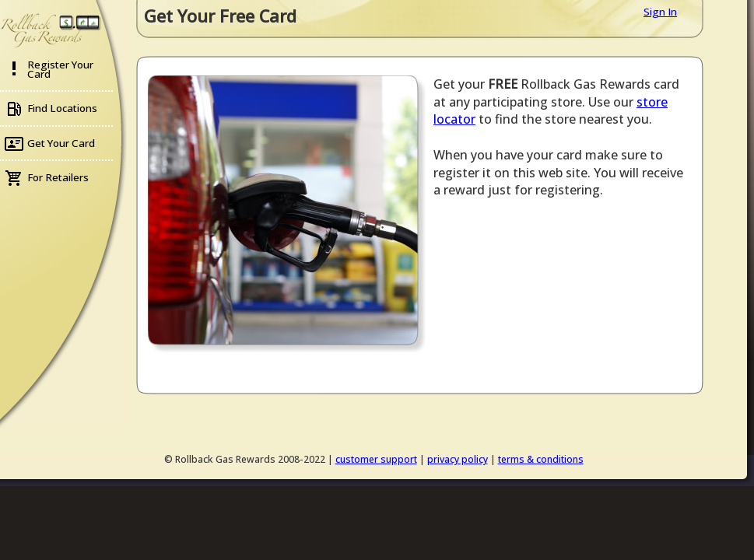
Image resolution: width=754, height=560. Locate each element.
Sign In (660, 12)
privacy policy (458, 459)
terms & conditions (541, 459)
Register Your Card (60, 69)
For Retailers (58, 177)
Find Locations (62, 108)
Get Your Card (61, 143)
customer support (376, 459)
